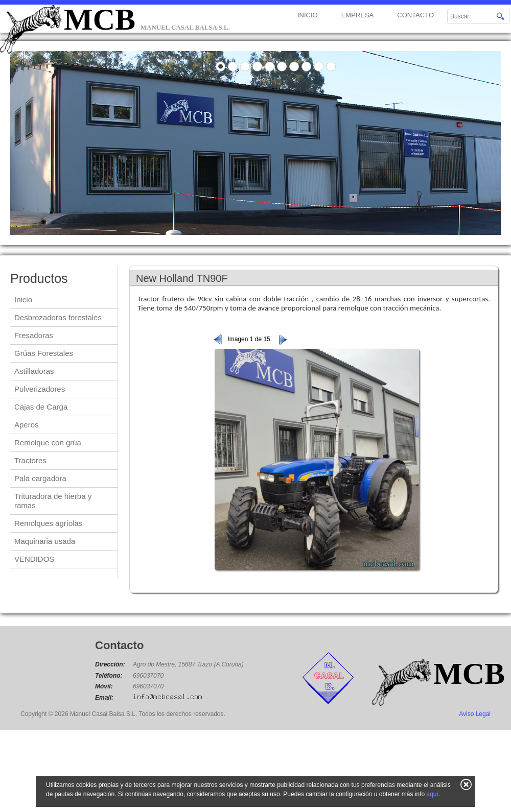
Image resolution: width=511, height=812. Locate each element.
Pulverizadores (40, 389)
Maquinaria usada (45, 541)
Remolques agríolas (48, 523)
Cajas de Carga (41, 407)
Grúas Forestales (44, 353)
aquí (432, 794)
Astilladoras (34, 371)
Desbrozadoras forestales (58, 317)
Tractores (30, 460)
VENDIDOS (34, 559)
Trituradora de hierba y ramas (53, 501)
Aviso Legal (475, 714)
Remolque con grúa (48, 443)
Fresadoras (34, 335)
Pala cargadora (40, 478)
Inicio (23, 300)
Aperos (27, 425)
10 (331, 66)
